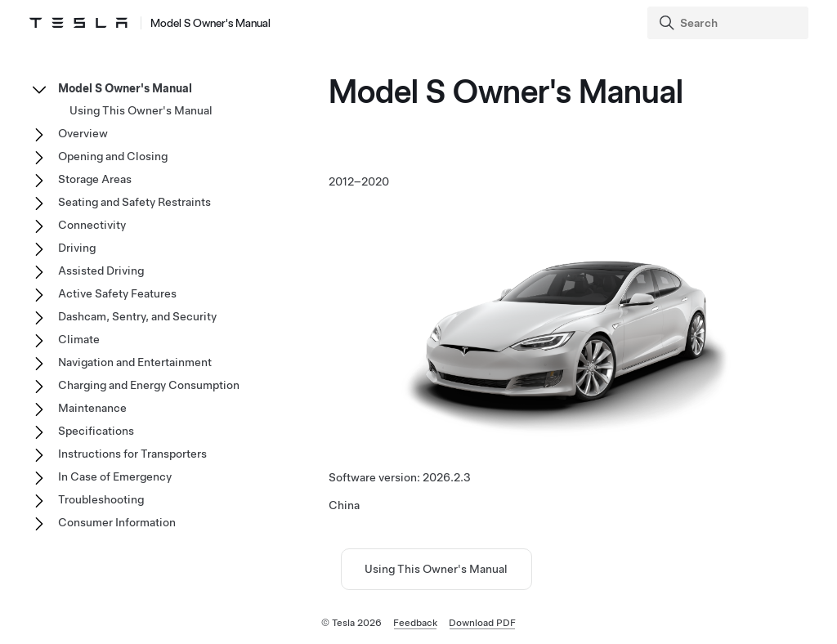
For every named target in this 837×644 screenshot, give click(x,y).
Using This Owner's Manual (436, 569)
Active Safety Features (117, 293)
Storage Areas (95, 179)
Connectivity (92, 225)
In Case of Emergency (115, 476)
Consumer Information (117, 522)
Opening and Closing (113, 156)
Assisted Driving (101, 271)
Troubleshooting (101, 499)
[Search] (730, 23)
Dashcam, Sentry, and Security (137, 316)
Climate (79, 339)
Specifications (96, 431)
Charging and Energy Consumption (149, 385)
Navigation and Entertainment (135, 362)
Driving (77, 248)
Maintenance (92, 408)
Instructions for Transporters (132, 454)
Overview (83, 133)
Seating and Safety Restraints (134, 202)
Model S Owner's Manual (125, 88)
